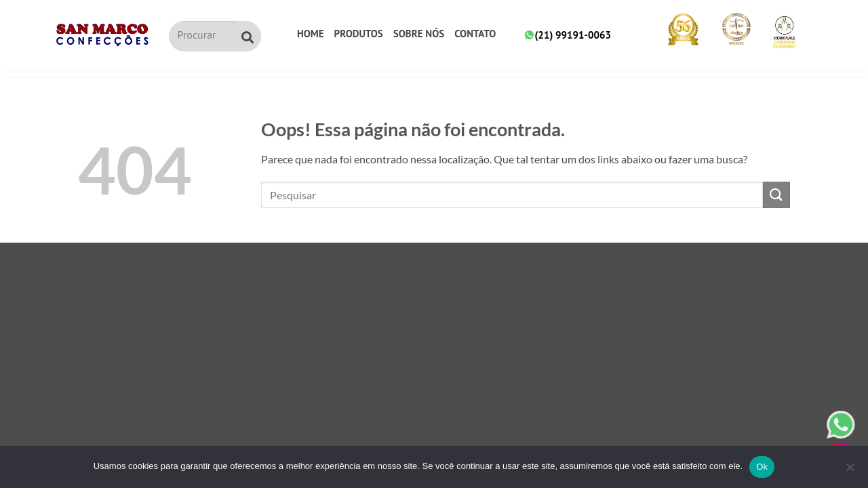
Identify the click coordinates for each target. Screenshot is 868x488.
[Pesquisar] (248, 36)
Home (311, 34)
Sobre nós (419, 34)
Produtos (359, 34)
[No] (850, 471)
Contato (475, 34)
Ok (762, 467)
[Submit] (776, 195)
